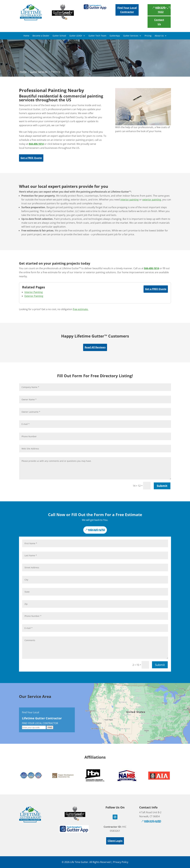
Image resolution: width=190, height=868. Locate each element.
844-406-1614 (96, 530)
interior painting (130, 200)
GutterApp (115, 36)
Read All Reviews (95, 347)
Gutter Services (131, 36)
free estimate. (81, 309)
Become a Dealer (41, 36)
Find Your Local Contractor (127, 10)
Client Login (115, 841)
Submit (162, 486)
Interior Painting (34, 292)
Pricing (148, 36)
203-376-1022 (161, 10)
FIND (50, 727)
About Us (159, 36)
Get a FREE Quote (31, 158)
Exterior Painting (34, 296)
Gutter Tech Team (97, 36)
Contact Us (159, 22)
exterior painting (152, 200)
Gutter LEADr (76, 36)
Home (26, 36)
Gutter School (59, 36)
